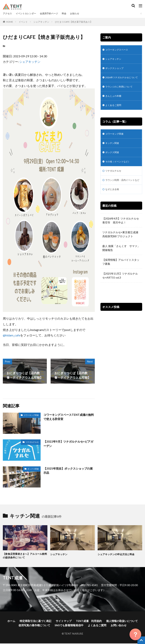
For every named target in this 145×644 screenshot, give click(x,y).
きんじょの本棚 (115, 103)
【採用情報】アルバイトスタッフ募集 (121, 277)
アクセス (8, 13)
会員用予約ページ (55, 13)
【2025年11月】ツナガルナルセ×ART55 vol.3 (120, 291)
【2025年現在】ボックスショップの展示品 (68, 471)
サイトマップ (64, 621)
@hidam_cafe (12, 335)
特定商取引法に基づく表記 (35, 621)
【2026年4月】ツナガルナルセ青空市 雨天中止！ (121, 236)
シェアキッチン (41, 22)
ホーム (11, 621)
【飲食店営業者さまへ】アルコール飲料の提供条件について (24, 556)
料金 (72, 13)
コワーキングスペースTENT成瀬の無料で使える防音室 (69, 417)
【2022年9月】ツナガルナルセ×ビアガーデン (68, 444)
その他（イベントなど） (120, 171)
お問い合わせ (119, 626)
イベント (23, 22)
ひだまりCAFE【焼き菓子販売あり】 (74, 22)
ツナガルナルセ (32, 442)
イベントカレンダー (29, 13)
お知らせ (84, 13)
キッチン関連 (113, 152)
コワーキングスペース (119, 50)
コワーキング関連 (31, 415)
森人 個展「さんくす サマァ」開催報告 (121, 264)
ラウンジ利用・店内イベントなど (121, 193)
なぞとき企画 (113, 205)
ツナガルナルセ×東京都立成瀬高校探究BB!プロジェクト (120, 250)
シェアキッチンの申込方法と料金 (117, 554)
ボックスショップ (116, 70)
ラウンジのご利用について (121, 93)
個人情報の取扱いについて (122, 621)
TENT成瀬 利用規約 (89, 621)
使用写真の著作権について (34, 626)
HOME (10, 22)
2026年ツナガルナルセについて (120, 81)
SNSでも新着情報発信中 (69, 626)
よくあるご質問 (115, 113)
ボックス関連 (33, 469)
